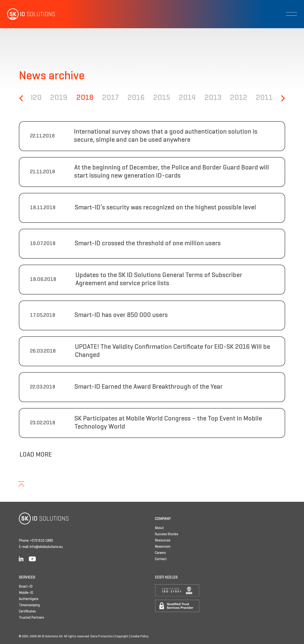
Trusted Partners (31, 618)
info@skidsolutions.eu (46, 547)
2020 (33, 98)
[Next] (282, 98)
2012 (239, 98)
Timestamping (29, 605)
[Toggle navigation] (291, 14)
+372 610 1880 (41, 541)
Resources (163, 540)
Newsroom (163, 547)
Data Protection (102, 637)
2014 (187, 98)
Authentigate (29, 599)
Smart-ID (26, 587)
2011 (264, 98)
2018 (85, 98)
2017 (110, 98)
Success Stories (167, 534)
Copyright (122, 637)
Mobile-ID (26, 593)
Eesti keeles (166, 578)
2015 (162, 98)
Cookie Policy (139, 637)
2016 (136, 98)
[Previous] (22, 98)
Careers (160, 553)
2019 (59, 98)
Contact (161, 559)
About (159, 528)
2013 (213, 98)
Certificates (27, 611)
